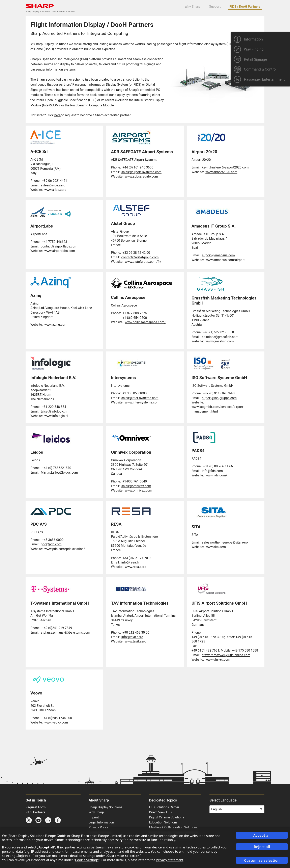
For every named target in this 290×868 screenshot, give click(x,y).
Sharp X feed (29, 820)
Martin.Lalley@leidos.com (59, 472)
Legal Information (101, 822)
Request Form (36, 807)
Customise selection (262, 860)
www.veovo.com (56, 722)
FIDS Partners (35, 812)
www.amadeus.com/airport (225, 260)
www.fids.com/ (216, 475)
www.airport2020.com (221, 172)
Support (215, 7)
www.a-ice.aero (55, 190)
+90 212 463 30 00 (136, 633)
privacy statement (170, 860)
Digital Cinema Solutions (167, 817)
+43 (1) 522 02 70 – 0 (218, 332)
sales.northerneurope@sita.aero (225, 542)
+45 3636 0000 (53, 540)
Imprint (94, 817)
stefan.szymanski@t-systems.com (65, 633)
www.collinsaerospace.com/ (145, 322)
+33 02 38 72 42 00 (136, 253)
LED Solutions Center (164, 807)
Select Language (223, 800)
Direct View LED (160, 812)
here (57, 115)
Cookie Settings (87, 860)
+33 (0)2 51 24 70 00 (137, 558)
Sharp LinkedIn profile (48, 820)
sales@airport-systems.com (141, 172)
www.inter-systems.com (142, 402)
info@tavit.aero (132, 637)
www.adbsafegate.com (141, 176)
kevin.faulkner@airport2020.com (225, 167)
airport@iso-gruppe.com (219, 398)
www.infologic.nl (56, 416)
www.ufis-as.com (218, 660)
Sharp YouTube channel (38, 820)
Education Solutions (163, 822)
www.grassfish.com (220, 341)
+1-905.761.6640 (135, 481)
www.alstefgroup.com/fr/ (143, 262)
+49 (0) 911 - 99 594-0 (219, 393)
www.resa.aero (136, 567)
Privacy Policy (99, 827)
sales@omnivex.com (136, 486)
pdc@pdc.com (51, 544)
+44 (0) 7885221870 (56, 468)
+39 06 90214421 (54, 181)
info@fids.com (212, 471)
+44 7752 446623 (54, 242)
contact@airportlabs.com (59, 246)
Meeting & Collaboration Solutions (173, 827)
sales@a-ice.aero (53, 185)
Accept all (262, 835)
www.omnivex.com (138, 490)
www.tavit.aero (136, 641)
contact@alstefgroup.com (140, 257)
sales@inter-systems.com (140, 398)
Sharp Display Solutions (106, 807)
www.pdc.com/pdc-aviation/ (65, 549)
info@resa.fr (130, 562)
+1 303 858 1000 (135, 393)
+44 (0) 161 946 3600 (138, 167)
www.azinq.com (56, 325)
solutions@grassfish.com (220, 337)
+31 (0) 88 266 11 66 (218, 466)
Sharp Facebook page (58, 820)
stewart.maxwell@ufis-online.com (226, 655)
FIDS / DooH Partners (245, 7)
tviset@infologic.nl (54, 411)
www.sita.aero (216, 547)
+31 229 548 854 (54, 407)
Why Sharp (192, 7)
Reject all (262, 847)
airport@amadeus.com (218, 255)
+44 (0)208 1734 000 (57, 718)
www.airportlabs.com (60, 251)
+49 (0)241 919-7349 (57, 628)
